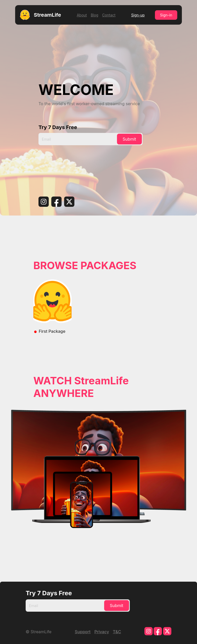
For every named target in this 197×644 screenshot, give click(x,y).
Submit (129, 139)
